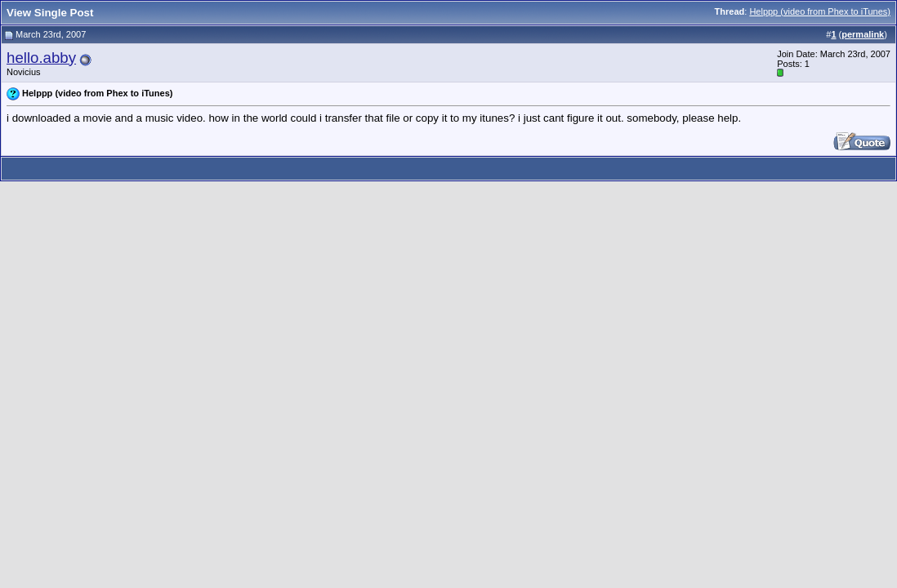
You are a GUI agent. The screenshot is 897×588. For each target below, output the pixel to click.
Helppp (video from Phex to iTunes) (820, 11)
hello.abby (41, 58)
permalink (863, 34)
